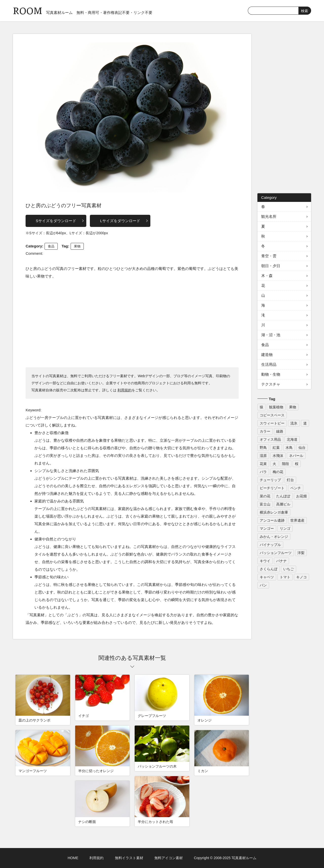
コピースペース (272, 415)
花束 (263, 464)
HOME (73, 858)
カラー (265, 431)
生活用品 (269, 364)
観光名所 (269, 216)
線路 (280, 431)
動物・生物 (271, 374)
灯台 (290, 480)
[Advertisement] (132, 323)
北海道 (292, 439)
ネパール (296, 456)
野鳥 (263, 448)
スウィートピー (272, 423)
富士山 (265, 504)
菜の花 (265, 496)
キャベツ (267, 577)
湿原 (263, 456)
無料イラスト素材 (129, 858)
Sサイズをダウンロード (56, 221)
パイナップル (270, 545)
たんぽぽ (283, 496)
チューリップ (270, 480)
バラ (263, 472)
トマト (285, 577)
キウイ (265, 561)
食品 (51, 246)
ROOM (28, 10)
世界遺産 (297, 520)
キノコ (301, 577)
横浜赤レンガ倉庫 (274, 512)
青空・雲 (269, 256)
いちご (289, 569)
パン (263, 585)
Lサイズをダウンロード (120, 221)
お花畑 (301, 496)
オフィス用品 (270, 439)
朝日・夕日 (271, 266)
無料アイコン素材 (169, 858)
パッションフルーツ (276, 553)
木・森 (267, 276)
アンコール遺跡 (272, 520)
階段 (286, 464)
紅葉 (276, 448)
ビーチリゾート (272, 488)
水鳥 (289, 448)
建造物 (267, 355)
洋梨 (301, 553)
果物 (77, 246)
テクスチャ (271, 384)
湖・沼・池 (271, 335)
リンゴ (285, 528)
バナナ (281, 561)
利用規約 (125, 390)
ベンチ (296, 488)
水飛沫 (278, 456)
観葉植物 (276, 407)
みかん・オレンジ (274, 537)
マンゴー (267, 528)
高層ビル (283, 504)
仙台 (302, 448)
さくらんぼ (269, 569)
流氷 (294, 423)
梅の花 (278, 472)
